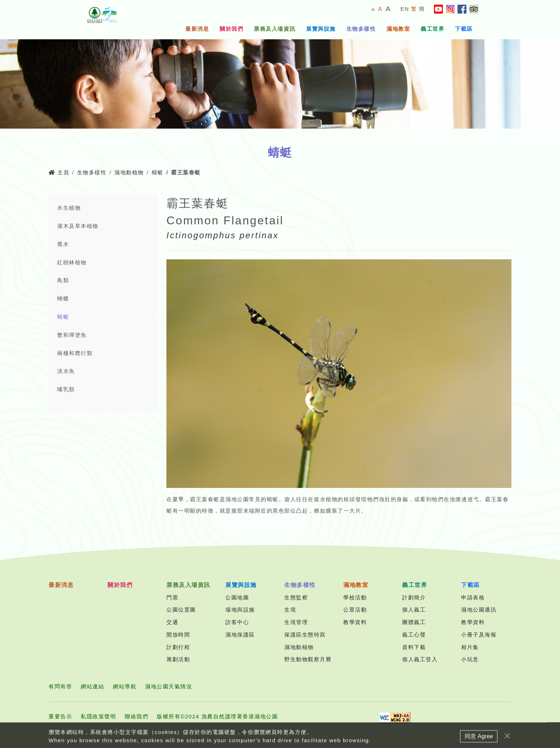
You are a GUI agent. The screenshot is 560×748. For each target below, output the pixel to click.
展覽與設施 (321, 29)
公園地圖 (237, 597)
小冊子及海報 (479, 635)
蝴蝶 (63, 298)
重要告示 (60, 716)
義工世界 (432, 29)
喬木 (63, 244)
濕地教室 (398, 29)
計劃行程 (178, 647)
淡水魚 (66, 371)
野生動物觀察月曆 (308, 659)
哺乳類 (66, 389)
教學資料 (355, 622)
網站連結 (92, 686)
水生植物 (69, 208)
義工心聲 (414, 635)
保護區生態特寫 (305, 635)
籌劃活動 (178, 659)
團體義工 (414, 622)
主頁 (59, 172)
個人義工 (414, 610)
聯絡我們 (136, 716)
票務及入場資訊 (275, 29)
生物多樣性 (361, 29)
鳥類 (63, 280)
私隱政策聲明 (98, 716)
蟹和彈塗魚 (72, 335)
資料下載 (414, 647)
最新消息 (197, 29)
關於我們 (231, 29)
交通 (172, 622)
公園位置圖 (181, 610)
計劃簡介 (414, 597)
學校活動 (355, 597)
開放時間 (178, 635)
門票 (172, 597)
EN (405, 9)
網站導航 (125, 686)
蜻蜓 (158, 172)
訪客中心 (237, 622)
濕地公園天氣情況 (169, 686)
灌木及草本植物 (78, 226)
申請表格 (473, 597)
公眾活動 (355, 610)
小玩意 (470, 659)
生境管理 (296, 622)
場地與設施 (240, 610)
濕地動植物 (129, 172)
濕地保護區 (240, 635)
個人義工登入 (420, 659)
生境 (290, 610)
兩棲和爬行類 (75, 353)
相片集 (470, 647)
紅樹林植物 (72, 262)
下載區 (464, 29)
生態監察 (296, 597)
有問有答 (60, 686)
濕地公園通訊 (479, 610)
